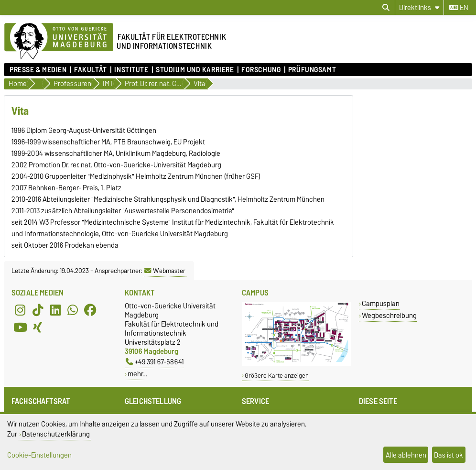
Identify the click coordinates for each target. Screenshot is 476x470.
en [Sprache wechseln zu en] (459, 8)
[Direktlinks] (419, 7)
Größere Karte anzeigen (277, 376)
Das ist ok (449, 455)
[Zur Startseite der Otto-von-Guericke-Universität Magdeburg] (59, 42)
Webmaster (165, 271)
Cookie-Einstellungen (39, 455)
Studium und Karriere (195, 70)
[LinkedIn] (55, 310)
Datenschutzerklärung (56, 434)
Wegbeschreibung (389, 315)
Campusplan (381, 303)
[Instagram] (20, 310)
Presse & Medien (38, 70)
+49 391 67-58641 (155, 362)
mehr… (137, 374)
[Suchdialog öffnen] (386, 8)
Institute (131, 70)
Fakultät (90, 70)
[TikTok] (38, 310)
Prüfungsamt (312, 70)
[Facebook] (90, 310)
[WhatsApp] (73, 310)
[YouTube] (20, 327)
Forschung (261, 70)
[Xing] (38, 327)
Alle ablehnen (406, 455)
